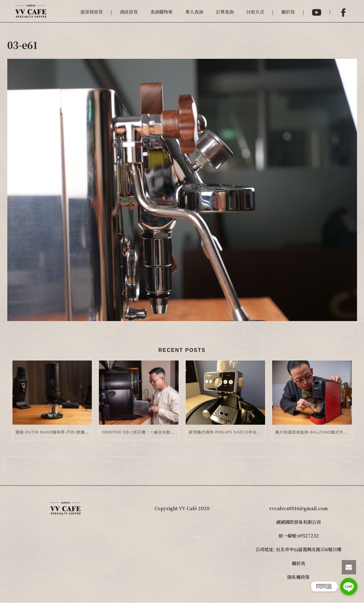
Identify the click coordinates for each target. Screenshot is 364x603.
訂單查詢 (225, 12)
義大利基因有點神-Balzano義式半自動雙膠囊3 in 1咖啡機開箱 (314, 432)
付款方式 (255, 12)
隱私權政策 (299, 577)
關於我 (288, 12)
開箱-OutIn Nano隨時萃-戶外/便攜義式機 (54, 432)
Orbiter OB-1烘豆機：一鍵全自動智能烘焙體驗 (140, 432)
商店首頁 (129, 12)
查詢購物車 (161, 12)
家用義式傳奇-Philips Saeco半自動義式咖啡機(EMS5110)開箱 (227, 432)
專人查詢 (194, 12)
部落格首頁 (92, 12)
